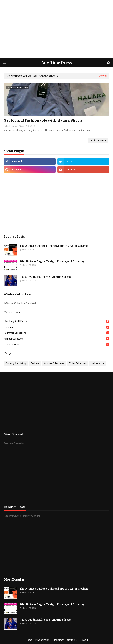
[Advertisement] (56, 29)
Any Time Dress (57, 63)
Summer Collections (57, 333)
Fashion (57, 327)
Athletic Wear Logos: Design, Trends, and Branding (52, 261)
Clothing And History (57, 321)
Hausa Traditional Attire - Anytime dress (45, 277)
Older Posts (98, 140)
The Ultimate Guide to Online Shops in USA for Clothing (54, 246)
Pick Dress (12, 126)
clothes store (57, 345)
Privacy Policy (42, 640)
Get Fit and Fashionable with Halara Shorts (43, 120)
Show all (103, 76)
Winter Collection (57, 339)
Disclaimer (58, 640)
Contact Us (73, 640)
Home (29, 640)
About (85, 640)
